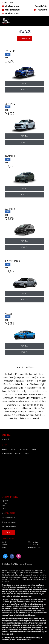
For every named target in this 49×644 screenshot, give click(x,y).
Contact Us (18, 454)
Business (27, 454)
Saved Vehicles (42, 10)
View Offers (25, 90)
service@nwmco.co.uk (12, 10)
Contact (8, 532)
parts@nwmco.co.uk (11, 13)
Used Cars (13, 449)
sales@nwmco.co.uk (12, 6)
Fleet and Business (24, 449)
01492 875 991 (9, 3)
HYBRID (8, 54)
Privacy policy (29, 564)
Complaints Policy (41, 6)
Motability (35, 449)
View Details (24, 84)
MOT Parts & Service (7, 454)
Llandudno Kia (6, 439)
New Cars (4, 449)
